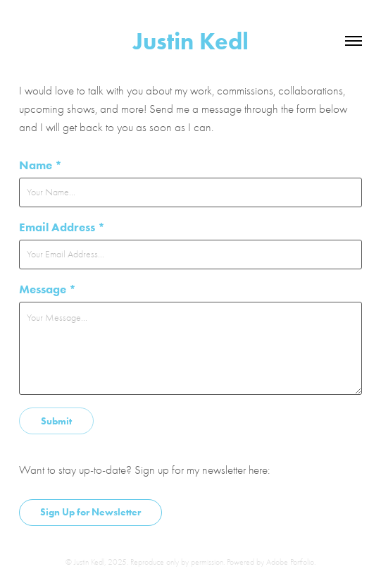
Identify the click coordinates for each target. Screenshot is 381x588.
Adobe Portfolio (290, 562)
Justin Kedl (191, 41)
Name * (40, 165)
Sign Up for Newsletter (90, 512)
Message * (48, 289)
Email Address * (62, 227)
